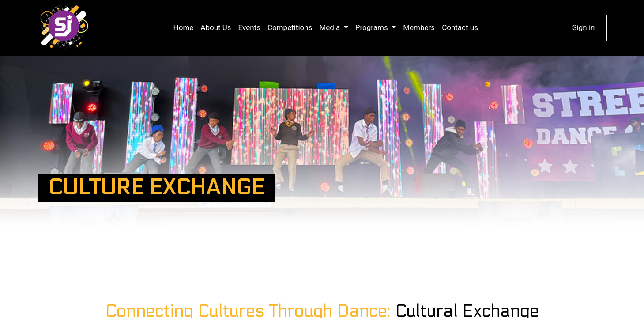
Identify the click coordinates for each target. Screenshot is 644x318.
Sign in (584, 27)
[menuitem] (184, 28)
